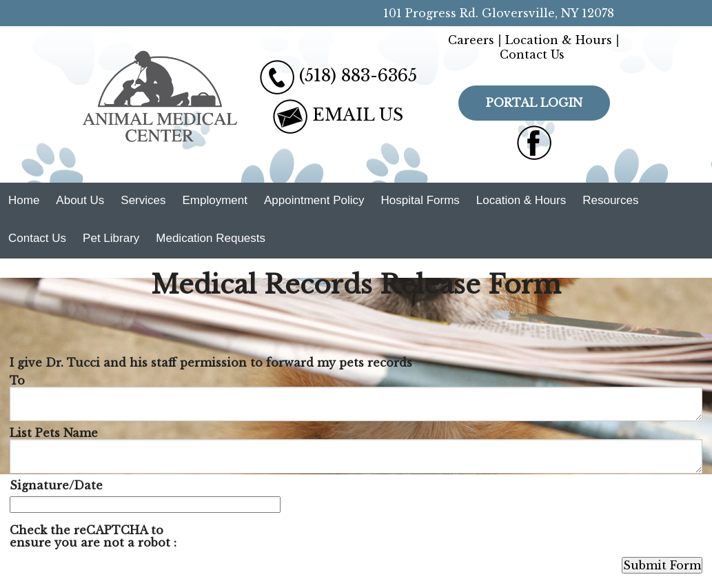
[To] (356, 404)
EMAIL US (358, 115)
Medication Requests (211, 238)
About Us (80, 200)
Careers (471, 40)
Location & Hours (559, 40)
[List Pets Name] (356, 456)
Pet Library (111, 238)
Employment (214, 200)
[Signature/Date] (145, 505)
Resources (610, 200)
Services (143, 200)
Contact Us (532, 54)
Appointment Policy (314, 200)
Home (24, 200)
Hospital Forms (420, 200)
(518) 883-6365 (358, 75)
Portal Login (534, 103)
